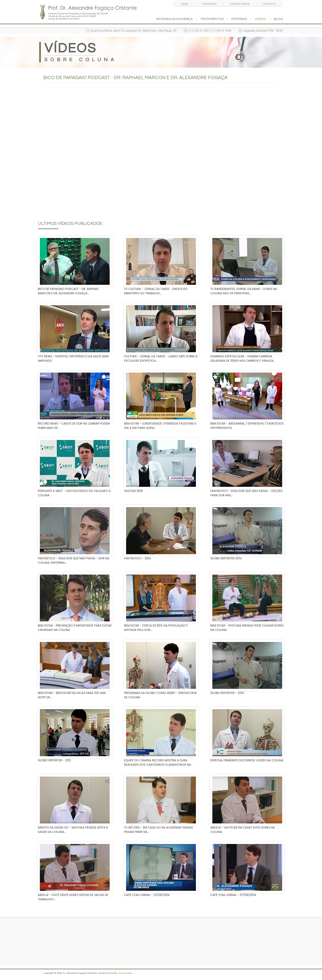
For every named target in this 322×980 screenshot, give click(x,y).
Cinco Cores (125, 973)
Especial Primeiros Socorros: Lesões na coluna (247, 760)
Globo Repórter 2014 (226, 558)
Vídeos (260, 19)
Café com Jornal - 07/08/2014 (233, 895)
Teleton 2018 (133, 491)
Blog (278, 19)
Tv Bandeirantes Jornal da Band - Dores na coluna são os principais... (244, 291)
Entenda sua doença (175, 19)
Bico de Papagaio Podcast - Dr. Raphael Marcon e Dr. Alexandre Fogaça (135, 78)
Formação (209, 4)
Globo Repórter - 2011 (54, 760)
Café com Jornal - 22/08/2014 (147, 895)
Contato (269, 4)
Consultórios (240, 4)
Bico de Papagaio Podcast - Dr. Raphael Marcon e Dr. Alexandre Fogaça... (68, 291)
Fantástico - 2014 (137, 558)
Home (185, 4)
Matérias (239, 19)
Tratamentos (212, 19)
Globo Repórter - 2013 (227, 693)
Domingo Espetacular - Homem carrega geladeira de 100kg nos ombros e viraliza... (243, 358)
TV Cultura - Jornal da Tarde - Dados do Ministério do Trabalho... (156, 291)
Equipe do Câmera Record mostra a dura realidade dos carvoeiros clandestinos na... (158, 762)
